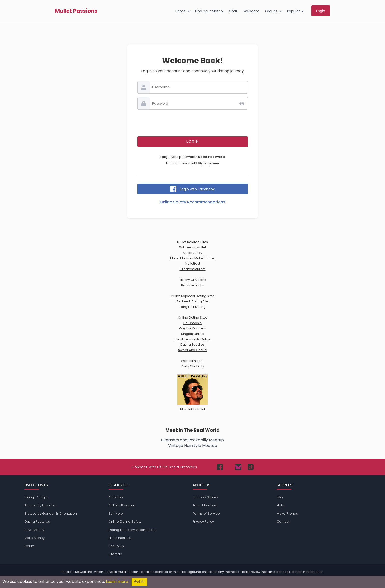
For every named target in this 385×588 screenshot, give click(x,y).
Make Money (34, 538)
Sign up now (208, 163)
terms (271, 572)
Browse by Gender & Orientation (51, 513)
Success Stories (205, 497)
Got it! (139, 582)
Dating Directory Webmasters (132, 530)
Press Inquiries (120, 538)
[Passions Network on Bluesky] (238, 467)
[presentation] (192, 123)
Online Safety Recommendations (192, 202)
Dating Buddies (192, 345)
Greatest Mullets (193, 269)
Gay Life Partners (192, 328)
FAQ (280, 497)
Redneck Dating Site (192, 301)
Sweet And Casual (193, 350)
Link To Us (116, 546)
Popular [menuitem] (293, 11)
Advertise (116, 497)
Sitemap (115, 554)
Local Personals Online (193, 339)
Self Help (116, 513)
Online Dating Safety (125, 522)
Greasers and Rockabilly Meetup (192, 440)
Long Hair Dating (193, 307)
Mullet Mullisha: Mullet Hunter (193, 258)
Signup (30, 497)
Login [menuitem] (321, 11)
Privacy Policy (203, 522)
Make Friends (287, 513)
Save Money (34, 530)
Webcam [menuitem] (251, 11)
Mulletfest (192, 264)
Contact (283, 522)
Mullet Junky (192, 253)
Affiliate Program (122, 505)
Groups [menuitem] (271, 11)
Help (280, 505)
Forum (29, 546)
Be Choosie (193, 323)
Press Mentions (205, 505)
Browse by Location (40, 505)
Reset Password (212, 157)
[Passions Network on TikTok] (251, 467)
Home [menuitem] (180, 11)
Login (43, 497)
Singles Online (192, 334)
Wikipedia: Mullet (193, 247)
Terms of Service (206, 513)
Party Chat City (192, 366)
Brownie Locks (192, 285)
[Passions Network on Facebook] (220, 467)
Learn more (117, 581)
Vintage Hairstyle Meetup (193, 445)
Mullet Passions (76, 11)
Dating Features (37, 522)
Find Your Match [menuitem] (209, 11)
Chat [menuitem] (233, 11)
